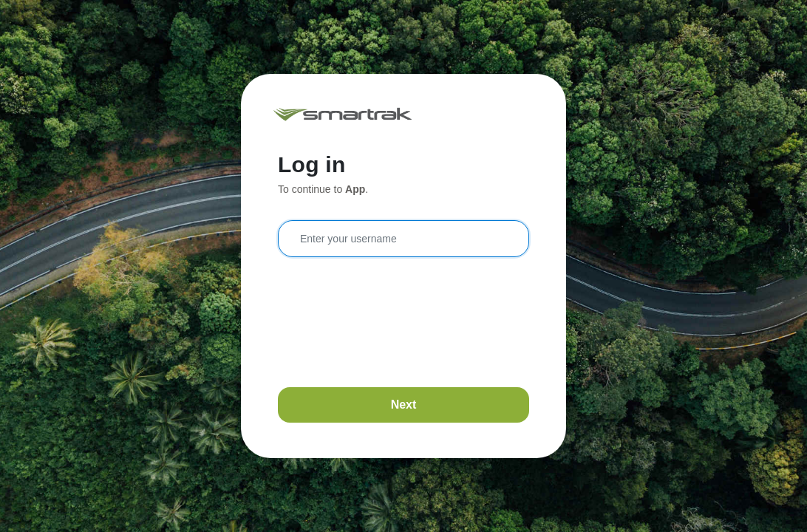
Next (404, 405)
